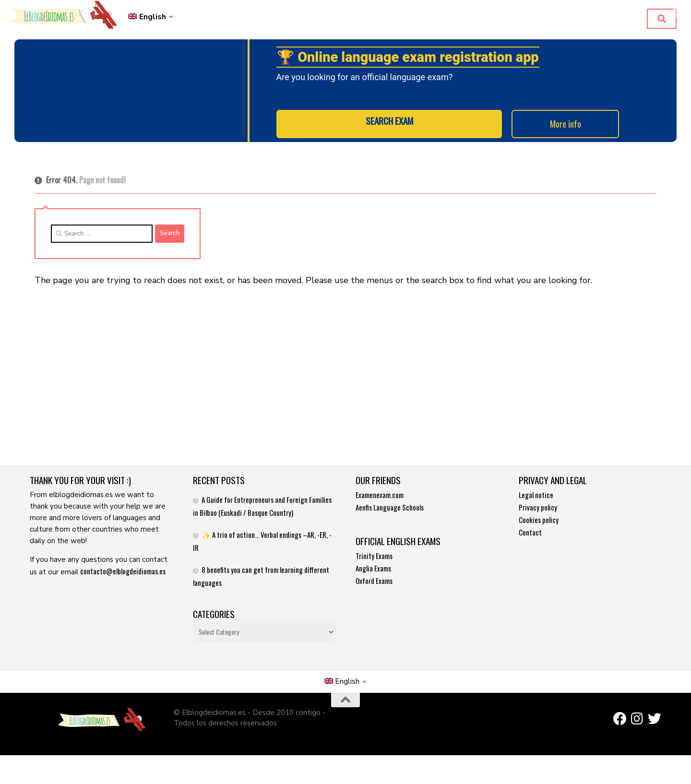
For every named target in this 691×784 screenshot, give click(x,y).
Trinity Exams (374, 559)
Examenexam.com (380, 499)
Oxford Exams (374, 584)
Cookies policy (539, 523)
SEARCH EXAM (389, 130)
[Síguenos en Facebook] (620, 723)
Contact (530, 536)
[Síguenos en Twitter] (655, 723)
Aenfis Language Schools (390, 511)
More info (556, 130)
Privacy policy (538, 511)
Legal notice (536, 499)
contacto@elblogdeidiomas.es (123, 575)
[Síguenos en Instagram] (637, 723)
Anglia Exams (373, 572)
